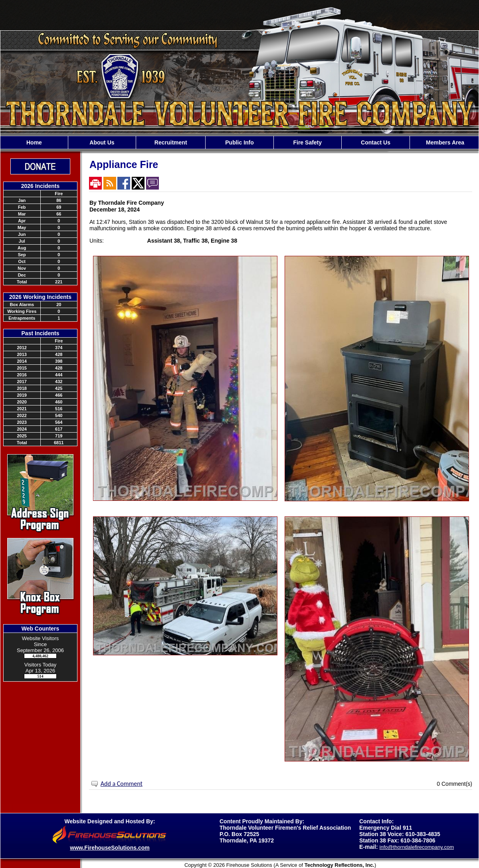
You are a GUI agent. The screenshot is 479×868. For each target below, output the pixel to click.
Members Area (444, 142)
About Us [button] (102, 142)
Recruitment (171, 142)
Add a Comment (122, 784)
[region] (239, 142)
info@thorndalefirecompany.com (417, 847)
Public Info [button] (239, 142)
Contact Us (376, 142)
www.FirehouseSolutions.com (110, 848)
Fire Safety (307, 142)
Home (34, 142)
